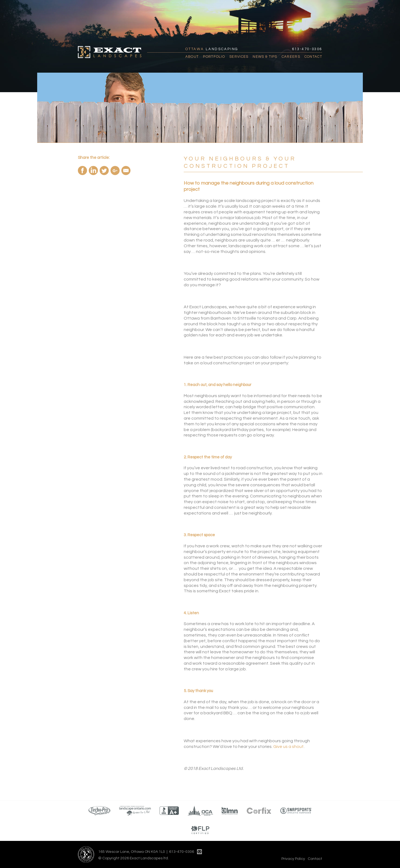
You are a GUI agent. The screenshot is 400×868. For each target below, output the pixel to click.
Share (82, 171)
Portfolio (214, 57)
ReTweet (104, 171)
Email (126, 171)
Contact (313, 57)
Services (239, 57)
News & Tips (265, 57)
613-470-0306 (307, 49)
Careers (291, 57)
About (192, 57)
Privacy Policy (293, 859)
